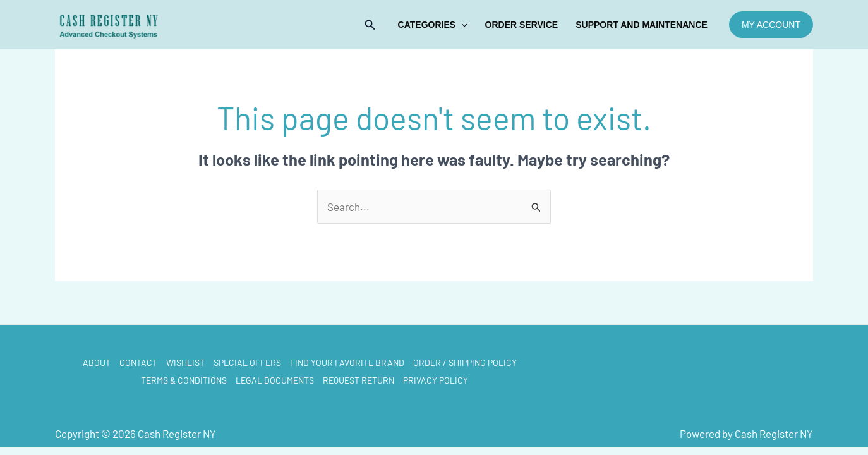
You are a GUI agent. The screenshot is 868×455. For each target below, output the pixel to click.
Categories (433, 25)
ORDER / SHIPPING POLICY (465, 362)
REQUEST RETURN (359, 380)
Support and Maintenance (642, 25)
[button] (370, 25)
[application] (461, 25)
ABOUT (97, 362)
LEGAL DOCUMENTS (275, 380)
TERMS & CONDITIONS (184, 380)
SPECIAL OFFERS (247, 362)
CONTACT (138, 362)
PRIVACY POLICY (436, 380)
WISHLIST (185, 362)
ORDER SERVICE (522, 25)
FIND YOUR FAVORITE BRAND (347, 362)
